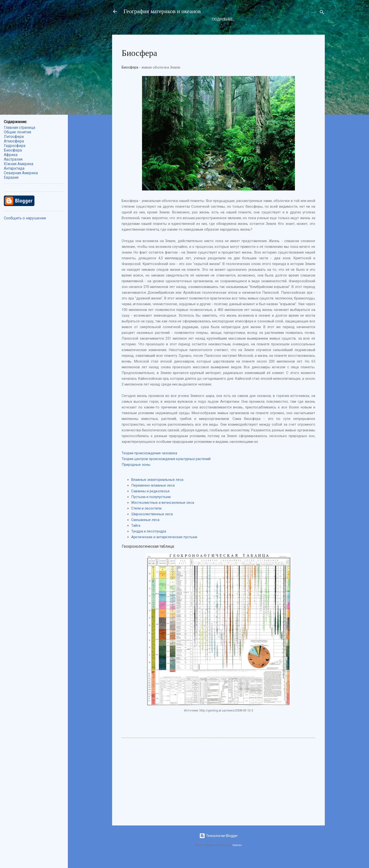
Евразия (11, 177)
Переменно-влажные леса (153, 496)
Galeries (237, 855)
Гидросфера (15, 146)
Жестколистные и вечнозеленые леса (163, 513)
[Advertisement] (218, 791)
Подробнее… (265, 29)
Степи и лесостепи (146, 519)
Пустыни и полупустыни (151, 507)
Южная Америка (19, 164)
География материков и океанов (162, 11)
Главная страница (19, 127)
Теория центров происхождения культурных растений (166, 469)
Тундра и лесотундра (149, 542)
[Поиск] (322, 13)
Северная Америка (21, 173)
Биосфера (235, 29)
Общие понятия (142, 29)
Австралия (13, 159)
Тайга (136, 536)
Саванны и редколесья (150, 501)
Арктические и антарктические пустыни (164, 547)
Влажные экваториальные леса (157, 490)
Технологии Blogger (219, 846)
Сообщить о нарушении (25, 218)
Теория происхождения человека (149, 463)
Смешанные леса (145, 530)
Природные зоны (136, 475)
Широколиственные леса (152, 524)
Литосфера (177, 29)
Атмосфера (207, 29)
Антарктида (14, 168)
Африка (11, 155)
